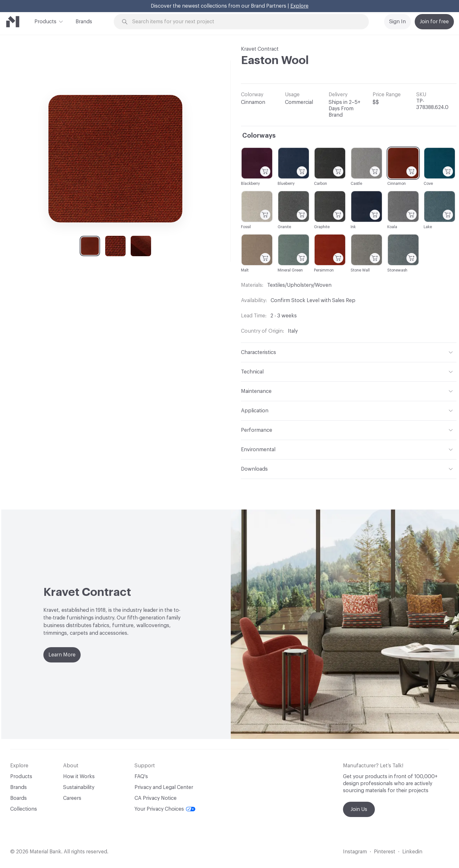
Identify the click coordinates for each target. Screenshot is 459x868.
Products (45, 21)
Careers (72, 798)
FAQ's (141, 777)
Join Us (359, 809)
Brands (84, 22)
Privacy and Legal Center (164, 787)
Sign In (397, 22)
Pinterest (385, 852)
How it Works (79, 777)
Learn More (62, 655)
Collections (24, 809)
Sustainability (79, 787)
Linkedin (412, 852)
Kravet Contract (260, 49)
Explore (299, 6)
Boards (18, 798)
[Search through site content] (245, 22)
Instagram (355, 852)
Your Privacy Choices (165, 809)
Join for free (434, 22)
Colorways (259, 136)
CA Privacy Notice (156, 798)
